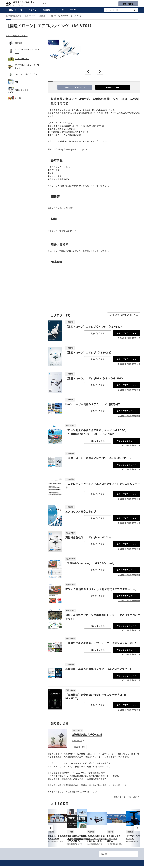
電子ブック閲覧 (98, 333)
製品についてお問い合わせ (75, 87)
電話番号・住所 (79, 747)
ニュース (60, 10)
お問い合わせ (128, 4)
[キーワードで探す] (135, 10)
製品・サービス (16, 10)
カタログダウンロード (127, 333)
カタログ (32, 10)
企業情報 (46, 10)
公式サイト (18, 5)
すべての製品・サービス (17, 35)
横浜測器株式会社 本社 (87, 735)
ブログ (73, 10)
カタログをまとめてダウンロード (124, 315)
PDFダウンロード (113, 87)
